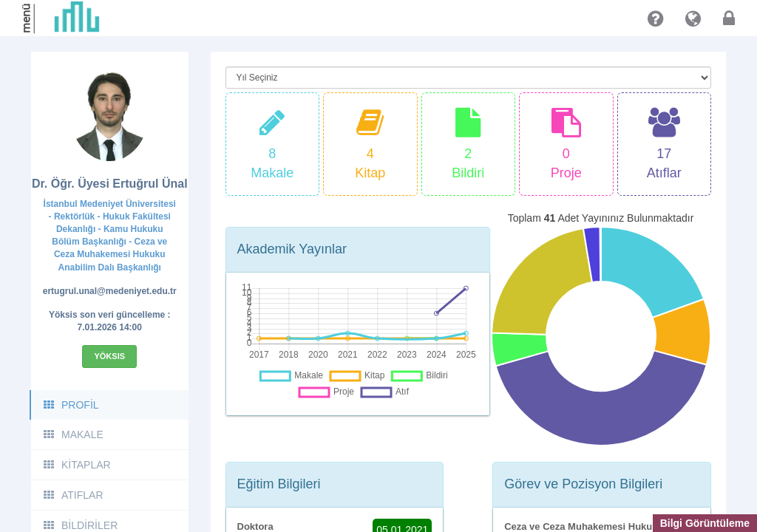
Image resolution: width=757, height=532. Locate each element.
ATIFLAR (73, 495)
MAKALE (73, 434)
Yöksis (109, 356)
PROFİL (71, 405)
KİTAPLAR (77, 465)
